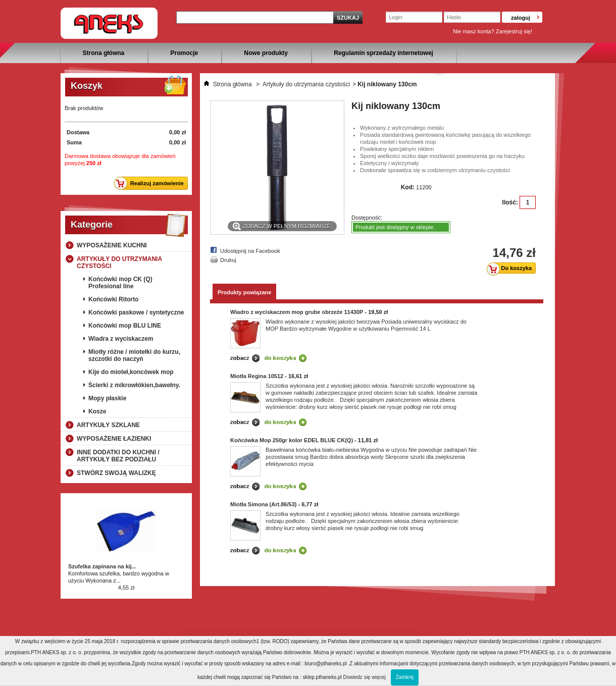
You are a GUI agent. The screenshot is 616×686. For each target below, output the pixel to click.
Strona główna (104, 53)
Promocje (184, 53)
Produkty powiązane (244, 292)
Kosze (97, 411)
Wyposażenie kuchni (112, 245)
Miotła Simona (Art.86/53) (263, 504)
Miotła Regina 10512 (257, 376)
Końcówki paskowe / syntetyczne (136, 312)
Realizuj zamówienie (152, 183)
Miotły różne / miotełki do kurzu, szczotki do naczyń (134, 355)
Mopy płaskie (107, 398)
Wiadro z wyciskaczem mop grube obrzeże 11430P (297, 312)
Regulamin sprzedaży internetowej (383, 53)
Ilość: (510, 202)
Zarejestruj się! (514, 31)
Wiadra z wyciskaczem (121, 339)
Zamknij (405, 677)
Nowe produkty (266, 53)
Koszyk (87, 86)
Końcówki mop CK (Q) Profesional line (120, 283)
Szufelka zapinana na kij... (102, 566)
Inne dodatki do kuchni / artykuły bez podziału (118, 456)
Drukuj (228, 260)
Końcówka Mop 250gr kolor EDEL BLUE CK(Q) (292, 440)
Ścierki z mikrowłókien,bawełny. (134, 385)
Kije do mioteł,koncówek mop (131, 372)
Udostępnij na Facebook (250, 251)
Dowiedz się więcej (365, 677)
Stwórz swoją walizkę (116, 473)
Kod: (408, 187)
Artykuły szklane (108, 425)
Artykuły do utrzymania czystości (119, 262)
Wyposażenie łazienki (114, 439)
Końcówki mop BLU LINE (125, 326)
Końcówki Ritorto (113, 299)
